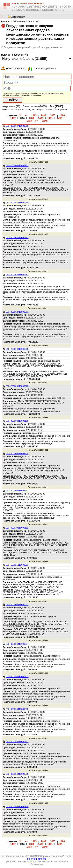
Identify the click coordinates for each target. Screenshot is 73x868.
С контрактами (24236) (35, 106)
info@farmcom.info (36, 859)
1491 (50, 118)
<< (26, 115)
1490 (41, 118)
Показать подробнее (37, 162)
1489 (31, 118)
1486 (62, 115)
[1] (20, 115)
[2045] (45, 121)
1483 (34, 115)
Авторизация (18, 17)
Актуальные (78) (11, 106)
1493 (29, 121)
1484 (43, 115)
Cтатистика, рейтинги (44, 69)
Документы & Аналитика (26, 22)
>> (37, 121)
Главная (6, 22)
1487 (13, 118)
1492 (59, 118)
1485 (53, 115)
